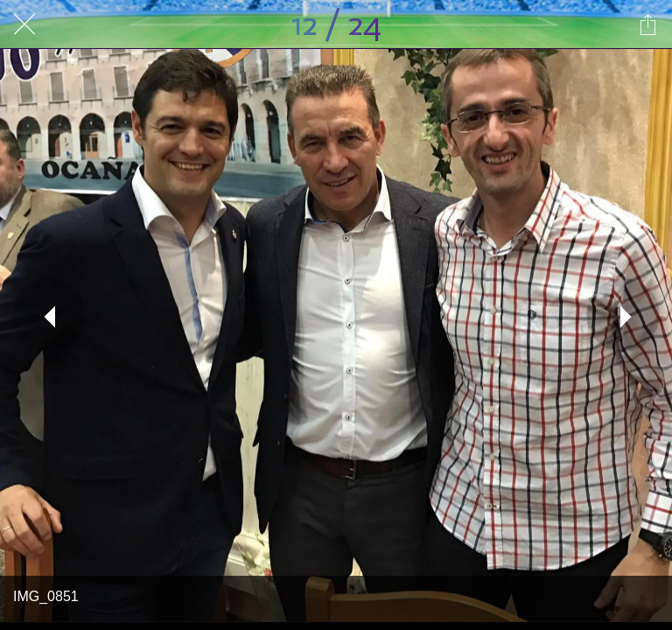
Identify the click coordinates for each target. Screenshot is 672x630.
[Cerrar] (24, 24)
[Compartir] (647, 24)
